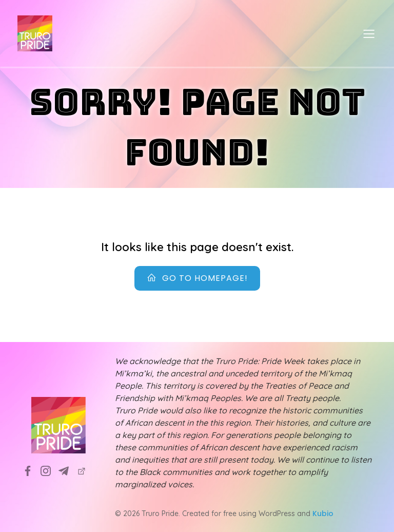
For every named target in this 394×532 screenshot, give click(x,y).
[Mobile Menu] (369, 33)
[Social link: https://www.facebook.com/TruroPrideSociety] (32, 470)
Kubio (323, 514)
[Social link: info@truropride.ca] (67, 470)
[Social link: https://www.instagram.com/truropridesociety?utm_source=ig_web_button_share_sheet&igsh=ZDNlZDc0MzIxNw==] (50, 470)
